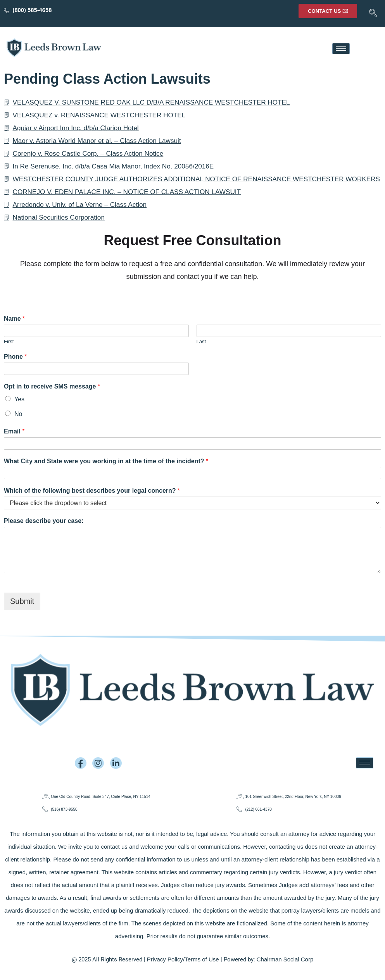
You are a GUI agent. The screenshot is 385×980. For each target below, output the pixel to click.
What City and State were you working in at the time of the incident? (106, 474)
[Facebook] (81, 763)
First (9, 354)
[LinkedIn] (116, 763)
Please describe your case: (44, 534)
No (18, 427)
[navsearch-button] (371, 14)
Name (14, 331)
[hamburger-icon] (341, 49)
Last (201, 354)
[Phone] (96, 382)
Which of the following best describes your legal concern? (92, 503)
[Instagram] (98, 763)
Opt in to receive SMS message (52, 399)
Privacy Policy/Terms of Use (183, 959)
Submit (22, 614)
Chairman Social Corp (285, 959)
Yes (19, 412)
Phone (16, 369)
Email (14, 444)
